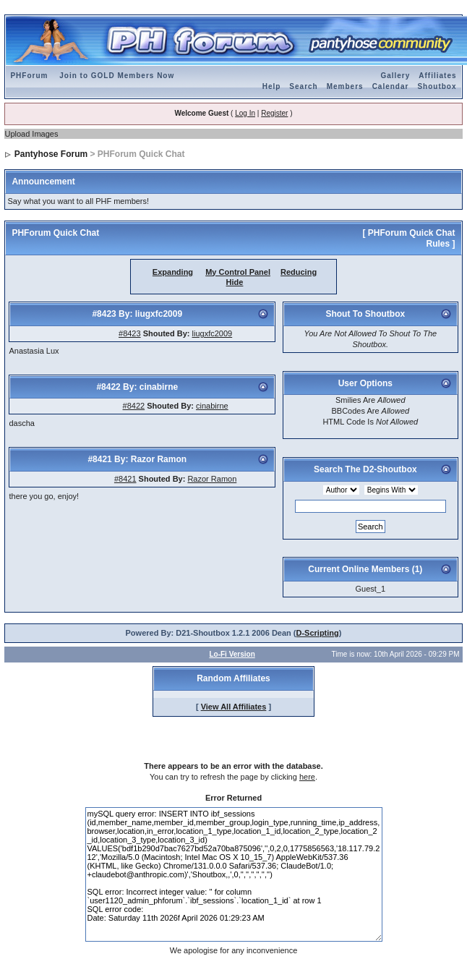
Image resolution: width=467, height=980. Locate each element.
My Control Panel (238, 272)
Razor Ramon (212, 479)
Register (274, 113)
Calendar (391, 86)
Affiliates (437, 76)
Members (345, 86)
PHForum (29, 76)
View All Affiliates (234, 707)
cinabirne (212, 406)
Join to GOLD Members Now (117, 76)
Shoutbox (437, 86)
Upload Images (31, 134)
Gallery (395, 76)
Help (272, 86)
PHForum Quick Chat (55, 233)
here (307, 777)
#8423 (130, 333)
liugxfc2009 (213, 333)
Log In (245, 113)
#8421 (125, 479)
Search (303, 86)
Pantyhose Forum (51, 154)
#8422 (134, 406)
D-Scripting (318, 633)
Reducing (299, 272)
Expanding (173, 272)
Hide (235, 282)
